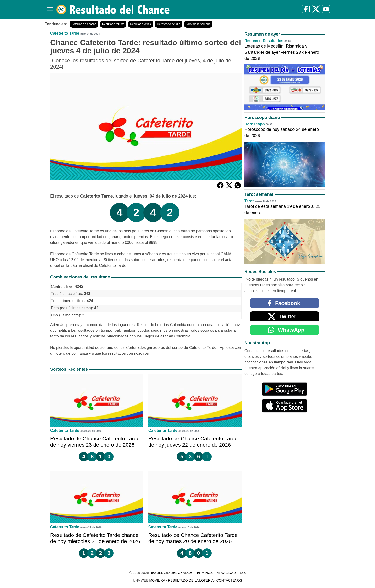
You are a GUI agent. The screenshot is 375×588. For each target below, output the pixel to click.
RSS (242, 573)
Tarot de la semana (198, 24)
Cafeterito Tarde (65, 33)
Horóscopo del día (168, 24)
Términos (204, 573)
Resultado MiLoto (113, 24)
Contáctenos (229, 580)
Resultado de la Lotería (191, 580)
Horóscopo (254, 124)
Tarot (249, 201)
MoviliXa (157, 580)
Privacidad (226, 573)
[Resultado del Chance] (113, 10)
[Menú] (49, 7)
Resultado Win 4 (141, 24)
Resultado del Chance (171, 573)
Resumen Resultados (264, 41)
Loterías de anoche (84, 24)
